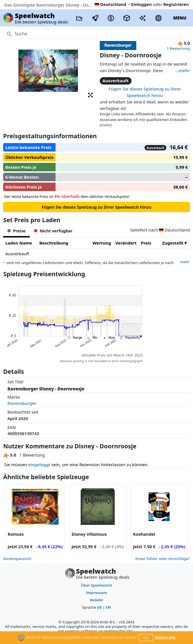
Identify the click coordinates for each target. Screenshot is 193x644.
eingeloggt (39, 464)
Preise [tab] (16, 231)
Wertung (102, 243)
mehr (184, 70)
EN (108, 607)
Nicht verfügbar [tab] (53, 231)
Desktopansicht (17, 559)
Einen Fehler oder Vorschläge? (163, 559)
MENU (180, 18)
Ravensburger (22, 403)
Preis (146, 243)
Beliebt (96, 600)
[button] (90, 95)
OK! (146, 638)
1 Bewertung (178, 48)
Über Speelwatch (96, 585)
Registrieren (176, 4)
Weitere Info (165, 637)
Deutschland (111, 4)
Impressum (96, 593)
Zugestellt (173, 243)
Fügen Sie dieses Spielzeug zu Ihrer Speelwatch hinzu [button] (145, 92)
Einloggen (142, 4)
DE (99, 607)
